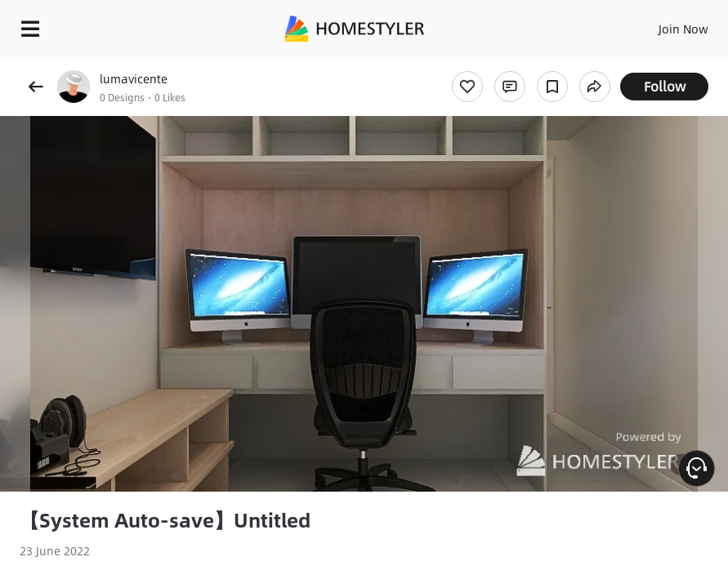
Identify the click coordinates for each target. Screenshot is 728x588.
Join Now (683, 29)
